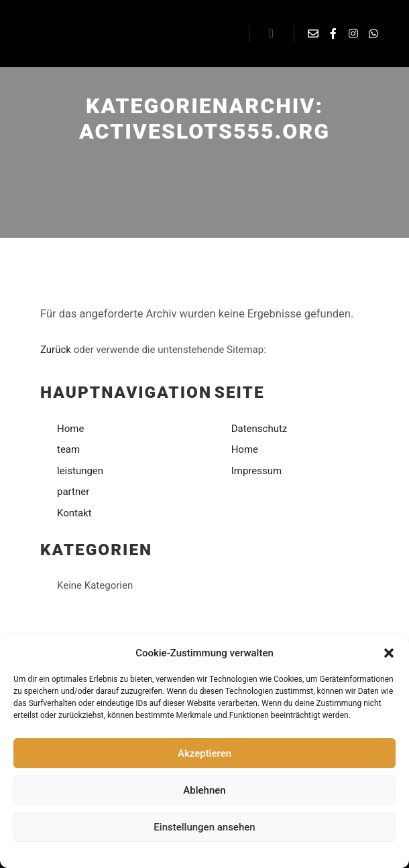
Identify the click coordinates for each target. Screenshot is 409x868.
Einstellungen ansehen (204, 827)
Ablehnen (204, 790)
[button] (389, 653)
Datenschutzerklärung (181, 853)
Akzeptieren (204, 753)
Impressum (247, 853)
